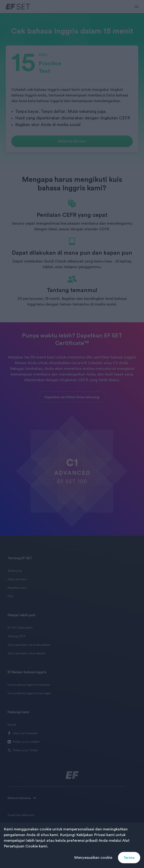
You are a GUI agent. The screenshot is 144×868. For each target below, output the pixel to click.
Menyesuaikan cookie (93, 858)
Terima (129, 858)
